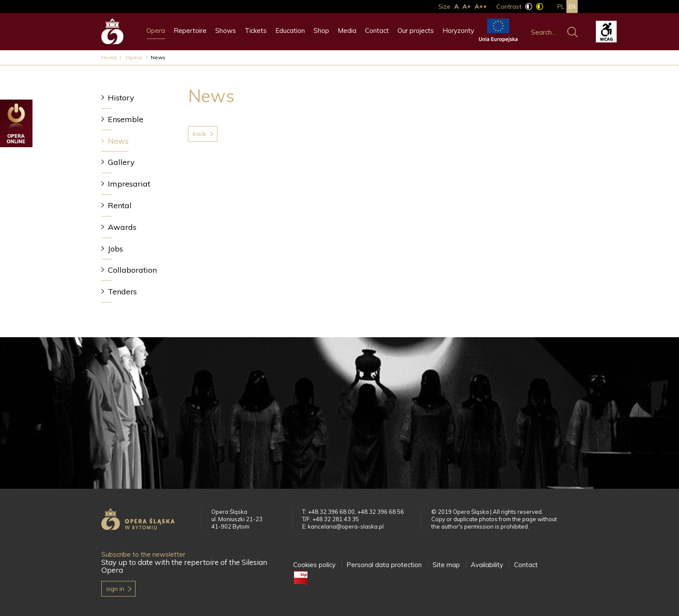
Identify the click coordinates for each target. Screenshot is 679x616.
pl (561, 6)
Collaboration (132, 270)
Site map (446, 565)
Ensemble (126, 119)
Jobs (115, 249)
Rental (120, 205)
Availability (487, 565)
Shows (226, 31)
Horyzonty (458, 31)
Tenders (122, 292)
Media (347, 31)
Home (109, 57)
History (121, 98)
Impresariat (129, 184)
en (572, 6)
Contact (377, 31)
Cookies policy (314, 565)
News (118, 141)
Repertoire (190, 31)
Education (290, 31)
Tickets (256, 31)
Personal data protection (384, 565)
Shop (321, 31)
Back (199, 134)
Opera (156, 31)
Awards (122, 227)
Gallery (121, 162)
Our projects (416, 31)
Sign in (115, 589)
